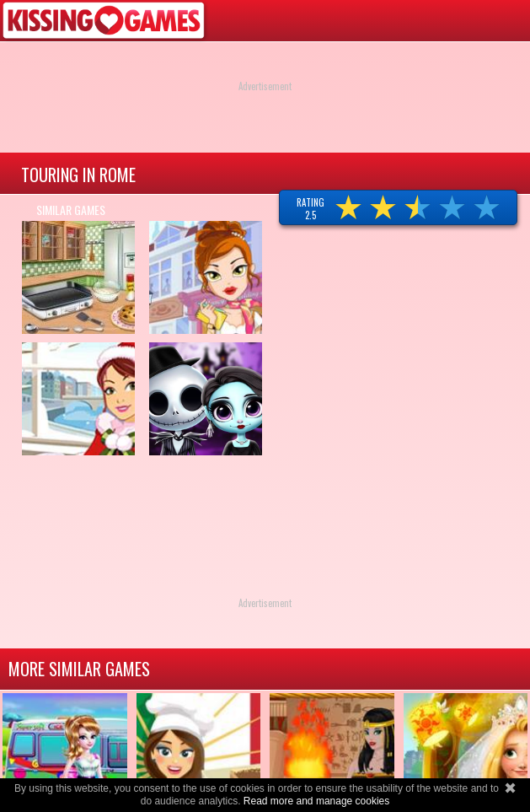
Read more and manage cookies (316, 801)
